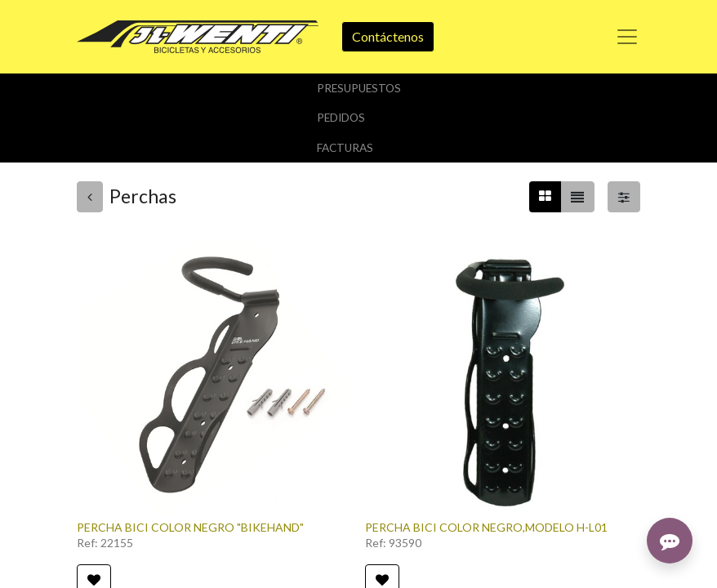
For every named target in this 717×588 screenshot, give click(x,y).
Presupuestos (359, 88)
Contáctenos (388, 36)
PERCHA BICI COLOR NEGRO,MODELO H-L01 (486, 527)
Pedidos (341, 118)
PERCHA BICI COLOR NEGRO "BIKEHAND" (190, 527)
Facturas (345, 148)
